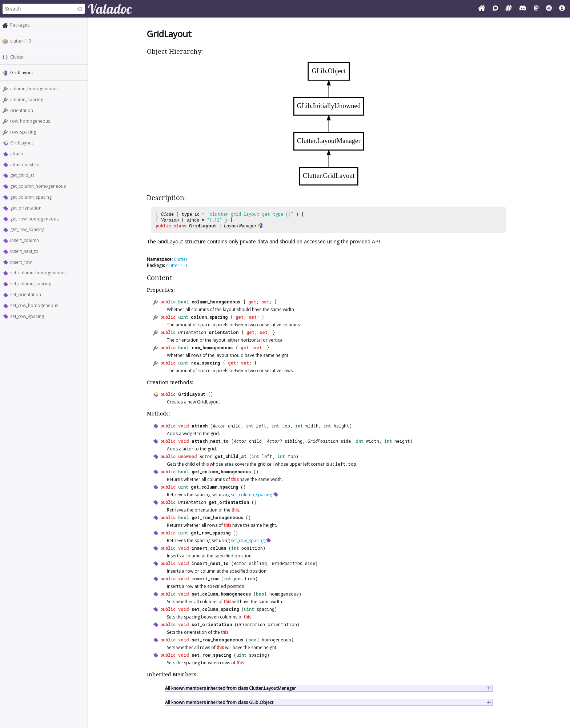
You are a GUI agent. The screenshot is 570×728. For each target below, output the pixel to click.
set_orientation (26, 295)
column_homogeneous (34, 89)
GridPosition (323, 441)
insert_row (21, 262)
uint (183, 317)
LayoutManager (240, 226)
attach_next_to (25, 165)
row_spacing (23, 132)
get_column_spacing (31, 197)
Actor (219, 426)
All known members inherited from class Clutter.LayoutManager (230, 688)
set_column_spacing (31, 284)
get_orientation (26, 208)
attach (17, 154)
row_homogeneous (30, 121)
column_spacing (27, 100)
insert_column (25, 240)
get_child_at (22, 175)
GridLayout (22, 143)
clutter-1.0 (21, 41)
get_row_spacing (27, 229)
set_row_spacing (27, 316)
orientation (22, 110)
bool (184, 302)
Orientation (192, 332)
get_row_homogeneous (34, 219)
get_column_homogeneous (38, 186)
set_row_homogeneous (34, 305)
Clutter (17, 57)
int (250, 426)
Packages (20, 25)
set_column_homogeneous (38, 273)
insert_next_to (24, 251)
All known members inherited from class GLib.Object (219, 702)
